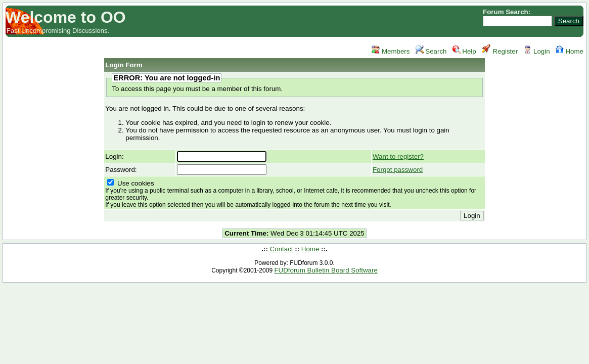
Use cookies (291, 194)
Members (391, 51)
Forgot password (398, 170)
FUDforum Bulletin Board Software (326, 270)
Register (500, 51)
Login (536, 51)
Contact (282, 249)
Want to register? (398, 156)
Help (464, 51)
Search (431, 51)
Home (570, 51)
